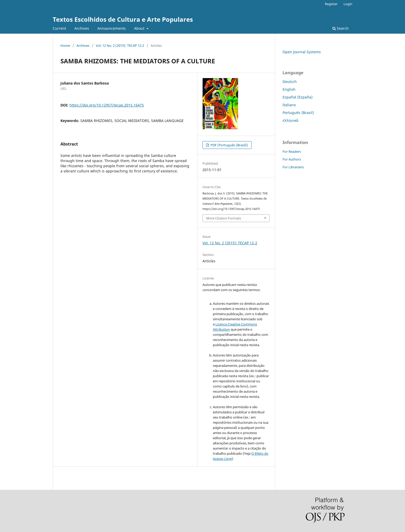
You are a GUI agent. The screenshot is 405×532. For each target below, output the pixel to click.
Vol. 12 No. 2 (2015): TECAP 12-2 (120, 45)
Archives (82, 28)
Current (59, 28)
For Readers (292, 151)
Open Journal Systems (302, 52)
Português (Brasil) (298, 113)
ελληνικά (290, 120)
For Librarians (293, 167)
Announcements (112, 28)
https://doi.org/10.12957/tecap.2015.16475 (107, 105)
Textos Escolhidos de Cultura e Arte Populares (123, 19)
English (289, 89)
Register (331, 4)
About (140, 28)
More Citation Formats (224, 218)
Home (65, 45)
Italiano (289, 105)
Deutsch (290, 82)
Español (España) (298, 97)
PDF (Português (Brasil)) (229, 145)
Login (348, 4)
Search (341, 28)
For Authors (292, 159)
